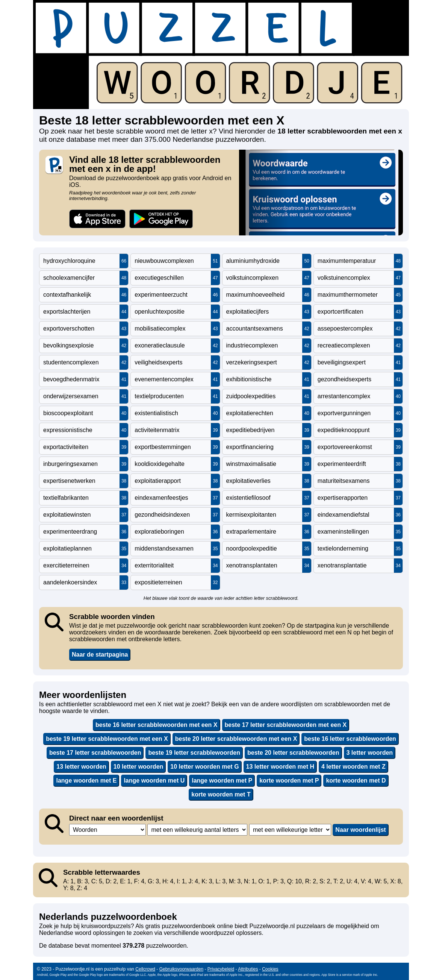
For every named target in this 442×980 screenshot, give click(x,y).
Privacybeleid (221, 969)
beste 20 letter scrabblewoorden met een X (236, 739)
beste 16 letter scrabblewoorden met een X (157, 725)
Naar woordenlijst (360, 830)
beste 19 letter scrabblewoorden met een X (107, 739)
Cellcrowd (145, 969)
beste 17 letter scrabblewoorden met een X (286, 725)
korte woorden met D (356, 781)
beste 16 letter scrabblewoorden (350, 739)
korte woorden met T (221, 794)
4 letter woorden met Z (353, 767)
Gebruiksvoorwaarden (181, 969)
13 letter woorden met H (280, 767)
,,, (107, 830)
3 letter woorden (370, 753)
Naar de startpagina (100, 655)
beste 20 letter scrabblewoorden (293, 753)
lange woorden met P (222, 781)
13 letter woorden (81, 767)
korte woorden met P (289, 781)
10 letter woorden (138, 767)
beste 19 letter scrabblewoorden (194, 753)
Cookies (270, 969)
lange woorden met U (154, 781)
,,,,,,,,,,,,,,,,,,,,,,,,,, (290, 830)
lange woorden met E (86, 781)
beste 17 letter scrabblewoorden (95, 753)
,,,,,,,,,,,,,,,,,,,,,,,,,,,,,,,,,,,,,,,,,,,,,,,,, (197, 830)
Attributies (248, 969)
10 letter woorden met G (204, 767)
